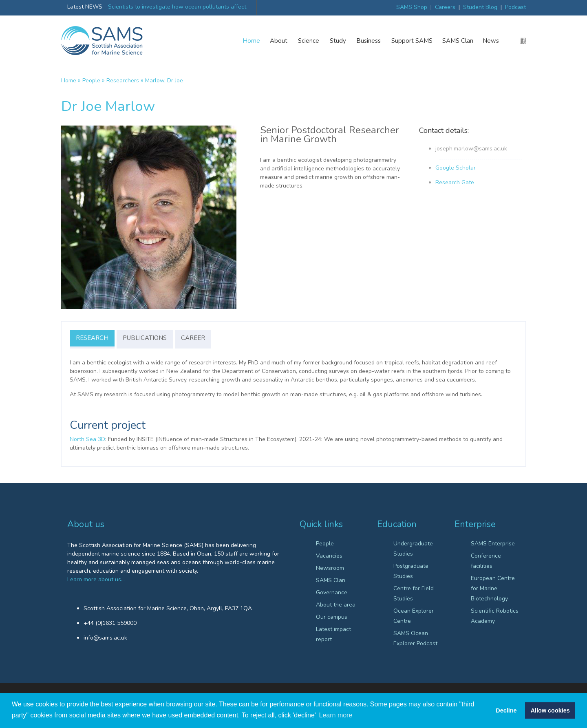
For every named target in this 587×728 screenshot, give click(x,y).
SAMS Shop (412, 7)
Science (309, 41)
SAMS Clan (458, 41)
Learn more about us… (96, 579)
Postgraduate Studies (411, 571)
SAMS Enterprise (493, 544)
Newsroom (330, 568)
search (523, 41)
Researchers (123, 81)
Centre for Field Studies (414, 593)
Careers (445, 7)
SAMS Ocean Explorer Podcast (415, 638)
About (279, 41)
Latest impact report (333, 634)
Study (338, 41)
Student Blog (480, 7)
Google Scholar (456, 168)
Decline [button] (506, 710)
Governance (332, 592)
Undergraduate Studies (413, 549)
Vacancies (329, 556)
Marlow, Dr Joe (164, 81)
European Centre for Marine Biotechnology (493, 588)
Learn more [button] (336, 715)
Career (193, 338)
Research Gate (455, 182)
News (491, 41)
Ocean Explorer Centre (414, 616)
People (91, 81)
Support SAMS (412, 41)
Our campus (332, 617)
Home (252, 41)
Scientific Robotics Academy (495, 616)
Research (92, 338)
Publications (145, 338)
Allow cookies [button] (550, 710)
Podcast (515, 7)
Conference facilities (486, 561)
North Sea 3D (87, 439)
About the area (336, 605)
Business (369, 41)
